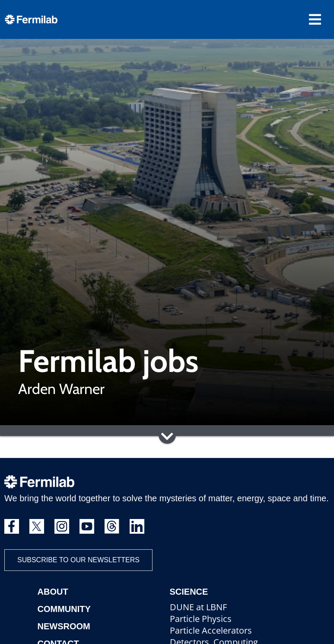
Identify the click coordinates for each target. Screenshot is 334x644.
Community (64, 609)
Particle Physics (201, 619)
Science (189, 592)
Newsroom (64, 626)
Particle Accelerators (211, 630)
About (53, 592)
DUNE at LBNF (198, 607)
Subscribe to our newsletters (78, 560)
